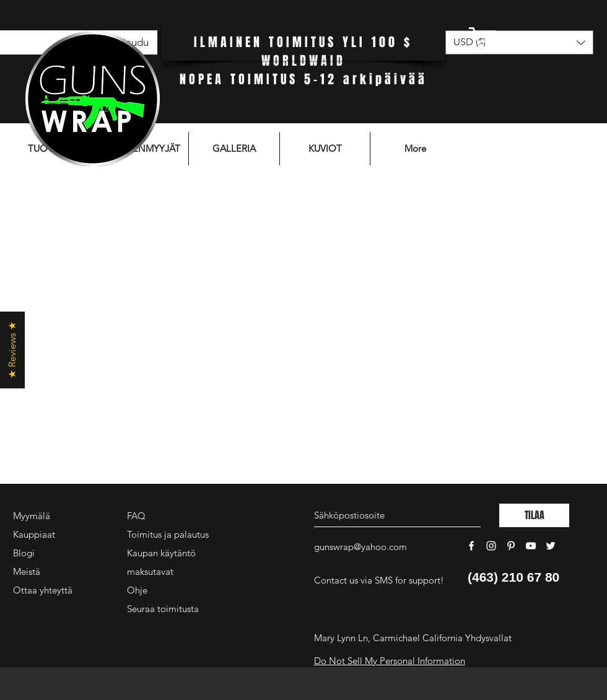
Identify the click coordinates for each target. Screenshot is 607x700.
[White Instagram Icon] (491, 546)
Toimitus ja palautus (168, 534)
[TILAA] (534, 515)
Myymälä (32, 516)
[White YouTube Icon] (531, 546)
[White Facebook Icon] (471, 546)
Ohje (137, 590)
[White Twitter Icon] (551, 546)
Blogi (24, 553)
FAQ (136, 516)
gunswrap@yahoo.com (360, 547)
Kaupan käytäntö (161, 553)
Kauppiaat (34, 534)
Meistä (27, 571)
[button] (517, 38)
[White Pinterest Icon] (511, 546)
